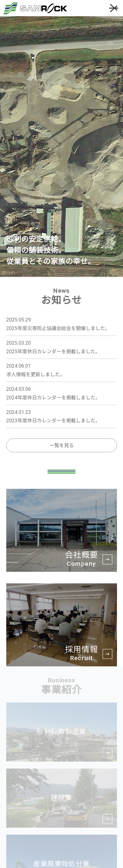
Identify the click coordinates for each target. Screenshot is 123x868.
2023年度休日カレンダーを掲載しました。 (53, 421)
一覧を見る (62, 445)
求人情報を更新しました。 (36, 374)
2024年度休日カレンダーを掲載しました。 (53, 398)
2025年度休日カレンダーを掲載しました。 (53, 351)
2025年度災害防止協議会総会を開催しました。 (58, 328)
